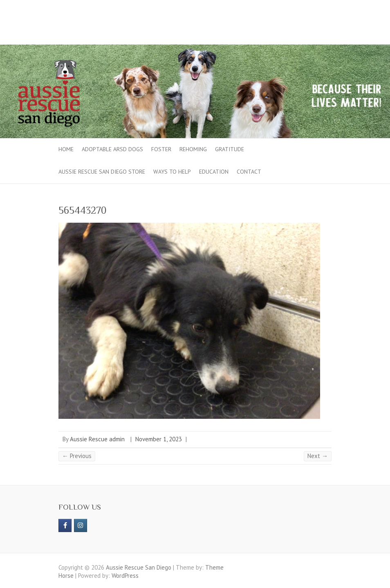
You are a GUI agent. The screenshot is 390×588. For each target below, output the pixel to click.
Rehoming (193, 149)
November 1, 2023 (159, 439)
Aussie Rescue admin (97, 439)
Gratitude (230, 149)
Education (214, 172)
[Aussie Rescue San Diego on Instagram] (81, 525)
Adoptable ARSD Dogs (112, 149)
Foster (161, 149)
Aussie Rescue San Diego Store (102, 172)
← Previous (77, 456)
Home (66, 149)
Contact (249, 172)
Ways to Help (172, 172)
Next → (318, 456)
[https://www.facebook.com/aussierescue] (65, 525)
